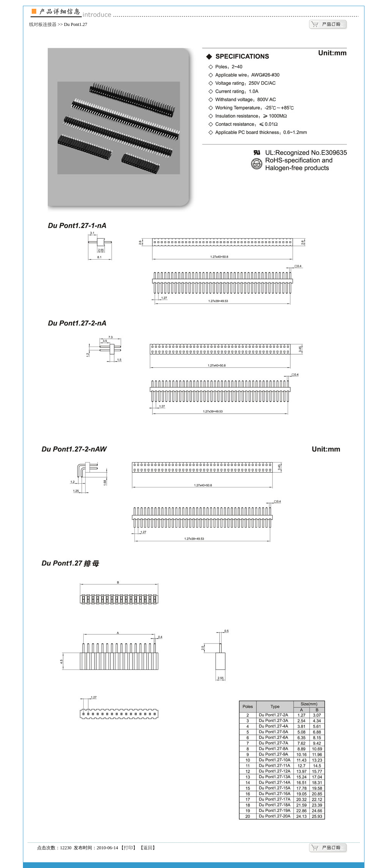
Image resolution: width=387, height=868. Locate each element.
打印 (128, 848)
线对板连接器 (43, 24)
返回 (148, 848)
